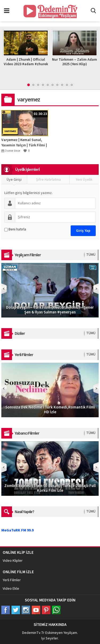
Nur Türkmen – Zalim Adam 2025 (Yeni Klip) (75, 62)
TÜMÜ (91, 255)
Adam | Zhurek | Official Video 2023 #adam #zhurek (26, 62)
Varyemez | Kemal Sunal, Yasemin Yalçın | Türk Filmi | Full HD (24, 143)
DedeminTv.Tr (33, 633)
